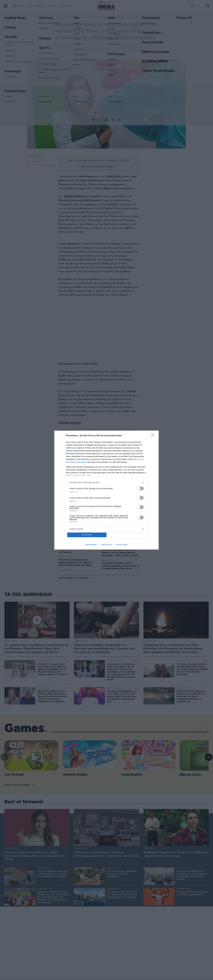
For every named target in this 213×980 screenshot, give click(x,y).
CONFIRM (87, 535)
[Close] (154, 436)
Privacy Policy (122, 545)
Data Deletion (91, 545)
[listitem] (106, 482)
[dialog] (106, 490)
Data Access (106, 545)
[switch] (140, 488)
